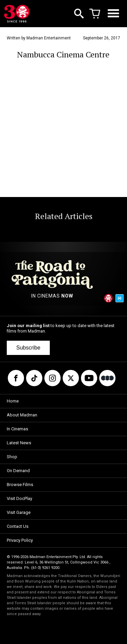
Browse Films (20, 485)
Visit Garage (19, 512)
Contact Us (18, 526)
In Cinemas (17, 429)
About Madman (22, 415)
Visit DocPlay (19, 498)
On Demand (18, 471)
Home (13, 401)
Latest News (19, 443)
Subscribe (28, 348)
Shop (12, 457)
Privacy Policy (20, 540)
